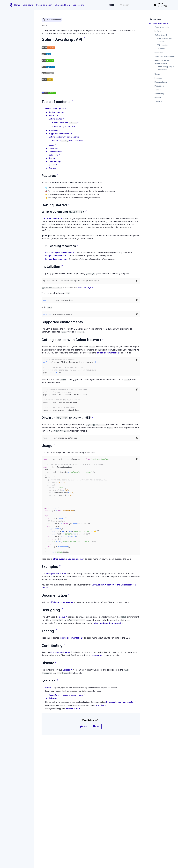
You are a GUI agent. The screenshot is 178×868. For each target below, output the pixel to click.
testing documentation (71, 638)
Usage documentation (55, 256)
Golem (48, 688)
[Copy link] (84, 38)
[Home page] (11, 5)
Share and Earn (62, 5)
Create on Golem (44, 5)
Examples (53, 148)
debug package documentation (108, 623)
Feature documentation (56, 259)
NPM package (85, 288)
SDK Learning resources (63, 126)
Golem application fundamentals (120, 702)
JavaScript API (72, 709)
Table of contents (57, 112)
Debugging (54, 155)
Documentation (55, 152)
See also (53, 168)
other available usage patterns (68, 559)
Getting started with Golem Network (64, 137)
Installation (54, 130)
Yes (84, 726)
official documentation (108, 353)
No (96, 726)
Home (17, 5)
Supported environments (60, 134)
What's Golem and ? (65, 123)
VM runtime (99, 705)
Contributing (54, 161)
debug (62, 617)
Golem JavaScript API (55, 108)
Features (53, 116)
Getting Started (56, 119)
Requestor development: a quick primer (66, 695)
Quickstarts (28, 5)
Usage (52, 145)
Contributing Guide (60, 652)
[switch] (112, 5)
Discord (52, 165)
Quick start (54, 698)
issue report (98, 655)
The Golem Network (51, 218)
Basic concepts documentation (59, 252)
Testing (52, 158)
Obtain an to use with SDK (67, 141)
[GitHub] (161, 5)
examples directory (55, 573)
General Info (79, 5)
